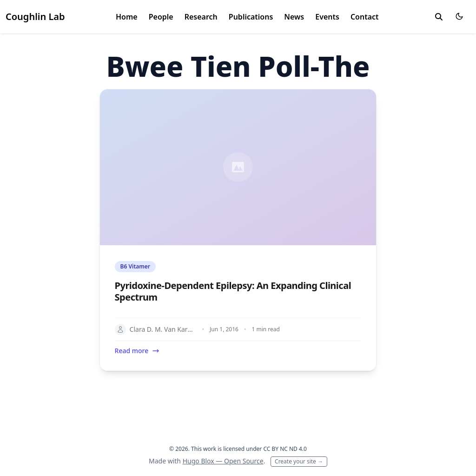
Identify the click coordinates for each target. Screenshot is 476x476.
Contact (365, 17)
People (161, 17)
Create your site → (299, 461)
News (294, 17)
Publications (251, 17)
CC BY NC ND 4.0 (285, 449)
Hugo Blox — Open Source (223, 461)
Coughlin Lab (35, 17)
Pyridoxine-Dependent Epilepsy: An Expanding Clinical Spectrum (233, 291)
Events (327, 17)
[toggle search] (439, 17)
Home (127, 17)
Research (201, 17)
